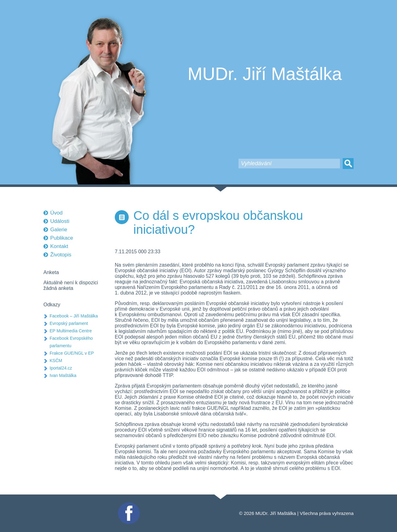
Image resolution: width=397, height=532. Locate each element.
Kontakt (59, 246)
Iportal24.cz (61, 368)
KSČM (56, 361)
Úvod (56, 213)
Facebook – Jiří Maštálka (74, 316)
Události (60, 221)
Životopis (61, 255)
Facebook (128, 505)
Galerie (59, 230)
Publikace (62, 238)
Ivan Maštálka (63, 375)
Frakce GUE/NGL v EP (72, 353)
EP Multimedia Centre (71, 331)
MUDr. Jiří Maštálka (265, 74)
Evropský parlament (69, 323)
